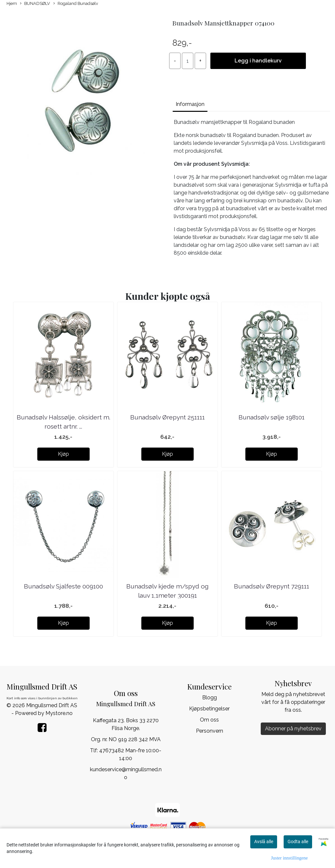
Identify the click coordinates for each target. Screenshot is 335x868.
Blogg (210, 698)
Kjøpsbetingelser (209, 709)
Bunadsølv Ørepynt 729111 (272, 586)
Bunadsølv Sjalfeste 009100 (63, 586)
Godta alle (298, 842)
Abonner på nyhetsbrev (293, 729)
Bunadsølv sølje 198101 (272, 417)
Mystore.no (59, 713)
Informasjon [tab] (190, 104)
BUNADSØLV (35, 4)
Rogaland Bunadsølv (76, 4)
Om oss (209, 720)
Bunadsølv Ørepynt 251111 (167, 417)
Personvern (210, 731)
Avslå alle (264, 842)
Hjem (12, 3)
